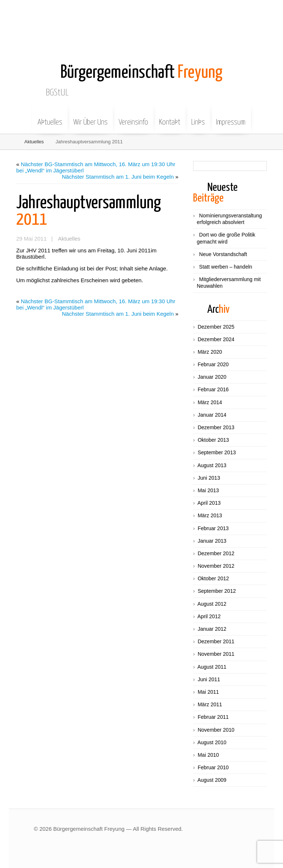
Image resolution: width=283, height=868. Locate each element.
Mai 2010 (208, 755)
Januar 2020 (212, 377)
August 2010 (212, 742)
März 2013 (210, 515)
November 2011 (216, 654)
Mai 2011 (208, 692)
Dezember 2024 (216, 339)
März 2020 (210, 352)
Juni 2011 (209, 679)
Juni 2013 (209, 478)
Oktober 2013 (213, 440)
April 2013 (209, 503)
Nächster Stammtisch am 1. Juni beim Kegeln (118, 177)
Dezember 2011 (216, 641)
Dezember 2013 (216, 427)
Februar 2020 (213, 364)
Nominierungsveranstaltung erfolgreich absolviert (229, 219)
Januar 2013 (212, 541)
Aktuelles (50, 117)
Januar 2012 (212, 629)
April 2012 (209, 616)
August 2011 (212, 667)
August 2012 (212, 604)
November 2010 (216, 730)
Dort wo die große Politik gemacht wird (226, 238)
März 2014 (210, 402)
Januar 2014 (212, 415)
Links (198, 117)
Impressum (231, 117)
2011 (89, 211)
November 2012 (216, 566)
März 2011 (210, 704)
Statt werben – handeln (226, 267)
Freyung (141, 73)
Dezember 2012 (216, 553)
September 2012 (217, 591)
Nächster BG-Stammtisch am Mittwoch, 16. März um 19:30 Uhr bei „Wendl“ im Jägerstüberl (96, 167)
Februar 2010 (213, 767)
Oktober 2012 (213, 578)
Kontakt (170, 117)
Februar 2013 (213, 528)
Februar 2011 (213, 717)
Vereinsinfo (133, 117)
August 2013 (212, 465)
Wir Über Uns (90, 117)
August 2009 (212, 780)
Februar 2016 (213, 389)
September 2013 (217, 452)
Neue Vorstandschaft (223, 254)
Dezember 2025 (216, 327)
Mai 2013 (208, 490)
